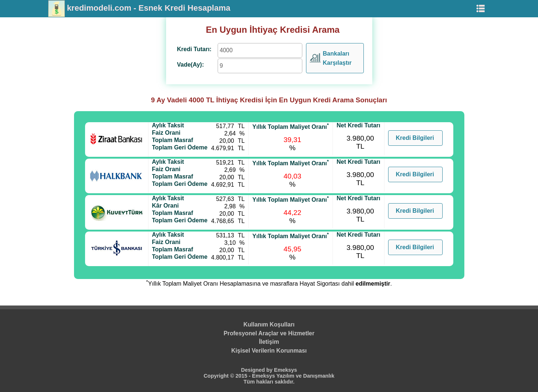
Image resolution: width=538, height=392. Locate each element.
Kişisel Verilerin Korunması (269, 351)
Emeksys (285, 370)
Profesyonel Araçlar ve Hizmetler (269, 333)
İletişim (269, 342)
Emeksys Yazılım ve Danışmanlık (293, 376)
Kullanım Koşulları (269, 324)
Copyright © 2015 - (228, 376)
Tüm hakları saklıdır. (269, 382)
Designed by (258, 370)
